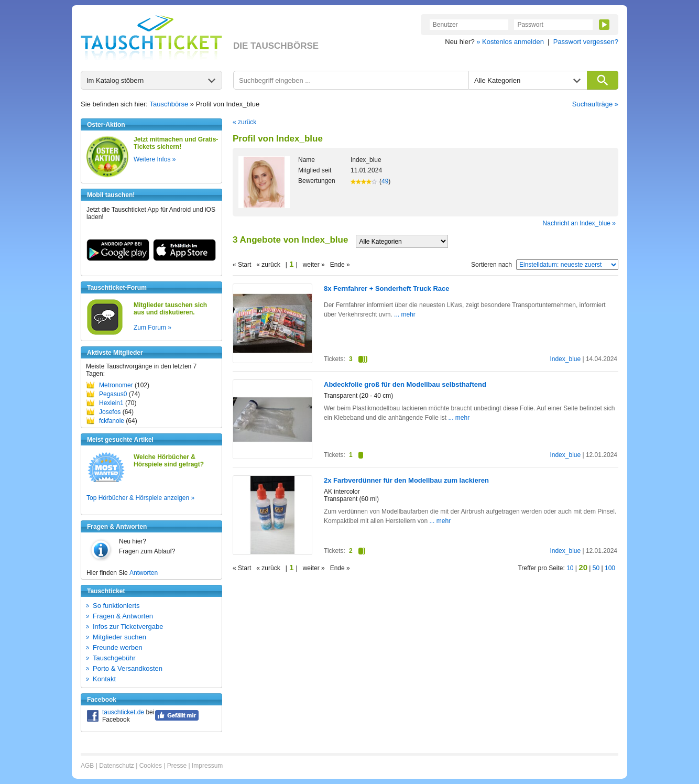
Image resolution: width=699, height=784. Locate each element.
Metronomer (116, 385)
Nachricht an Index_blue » (579, 223)
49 (385, 181)
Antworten (144, 573)
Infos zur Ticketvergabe (128, 627)
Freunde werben (118, 647)
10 (570, 568)
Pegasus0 (113, 394)
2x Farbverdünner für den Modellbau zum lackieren (406, 480)
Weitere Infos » (155, 159)
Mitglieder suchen (119, 637)
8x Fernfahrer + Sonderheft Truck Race (387, 288)
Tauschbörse (169, 104)
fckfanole (112, 421)
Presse (177, 766)
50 (596, 568)
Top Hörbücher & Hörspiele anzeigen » (140, 498)
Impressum (207, 766)
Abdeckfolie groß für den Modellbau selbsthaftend (405, 384)
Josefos (110, 412)
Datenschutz (117, 766)
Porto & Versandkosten (128, 668)
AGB (87, 766)
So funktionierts (116, 606)
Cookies (151, 766)
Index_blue (565, 359)
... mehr (404, 314)
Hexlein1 (111, 403)
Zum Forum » (152, 328)
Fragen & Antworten (123, 616)
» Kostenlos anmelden (510, 42)
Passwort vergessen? (586, 42)
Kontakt (104, 679)
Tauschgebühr (114, 658)
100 (610, 568)
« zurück (244, 122)
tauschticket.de (123, 712)
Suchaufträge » (595, 104)
